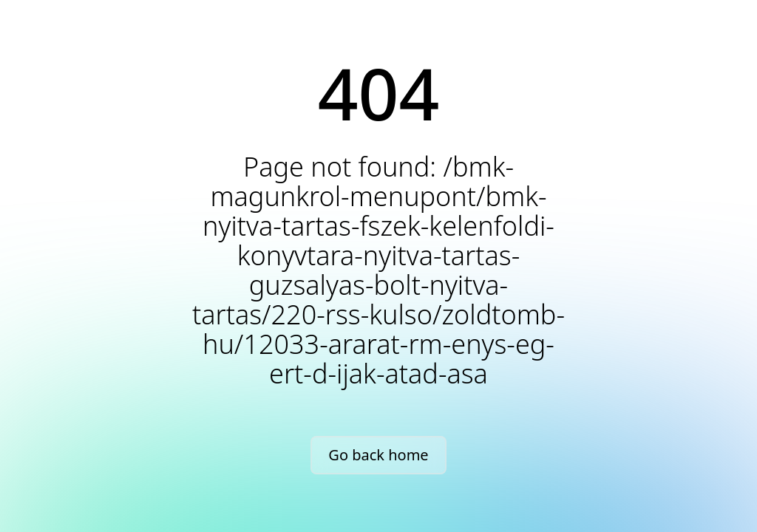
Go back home (378, 455)
